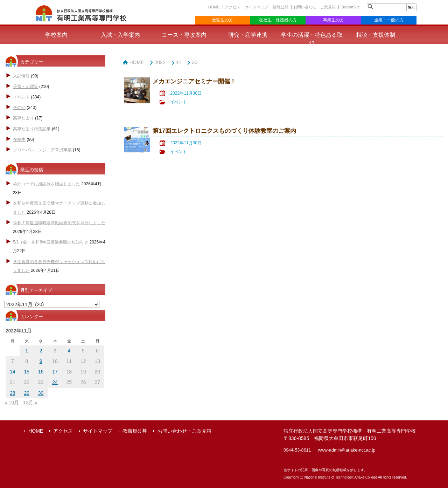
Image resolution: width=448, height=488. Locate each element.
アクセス (232, 7)
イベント (21, 97)
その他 (19, 108)
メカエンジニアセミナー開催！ (194, 81)
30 (195, 62)
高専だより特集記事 (32, 129)
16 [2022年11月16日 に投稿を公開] (41, 372)
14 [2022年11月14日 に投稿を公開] (13, 372)
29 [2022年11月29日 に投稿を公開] (27, 393)
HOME (214, 7)
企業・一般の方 (389, 20)
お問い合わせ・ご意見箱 (314, 7)
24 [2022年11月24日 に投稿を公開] (55, 382)
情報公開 (281, 7)
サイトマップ (257, 7)
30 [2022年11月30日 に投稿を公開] (41, 393)
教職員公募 (135, 431)
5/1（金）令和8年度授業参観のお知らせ (51, 242)
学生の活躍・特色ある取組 (312, 39)
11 (179, 62)
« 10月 (12, 403)
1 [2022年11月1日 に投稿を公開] (27, 351)
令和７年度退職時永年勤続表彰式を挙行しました (59, 223)
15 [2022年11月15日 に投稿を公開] (27, 372)
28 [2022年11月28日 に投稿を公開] (13, 393)
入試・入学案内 (120, 35)
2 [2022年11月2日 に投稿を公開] (41, 351)
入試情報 (21, 76)
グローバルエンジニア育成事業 (42, 150)
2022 (160, 62)
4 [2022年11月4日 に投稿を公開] (69, 351)
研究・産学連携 (248, 35)
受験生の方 (223, 20)
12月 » (30, 403)
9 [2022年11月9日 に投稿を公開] (41, 361)
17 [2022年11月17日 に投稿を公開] (55, 372)
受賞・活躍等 (26, 87)
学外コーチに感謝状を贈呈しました (47, 184)
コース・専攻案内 (184, 35)
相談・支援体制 (376, 35)
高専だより (23, 118)
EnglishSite (350, 7)
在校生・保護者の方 (278, 20)
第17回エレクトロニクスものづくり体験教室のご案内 (224, 131)
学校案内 (56, 35)
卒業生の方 (334, 20)
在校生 (19, 139)
